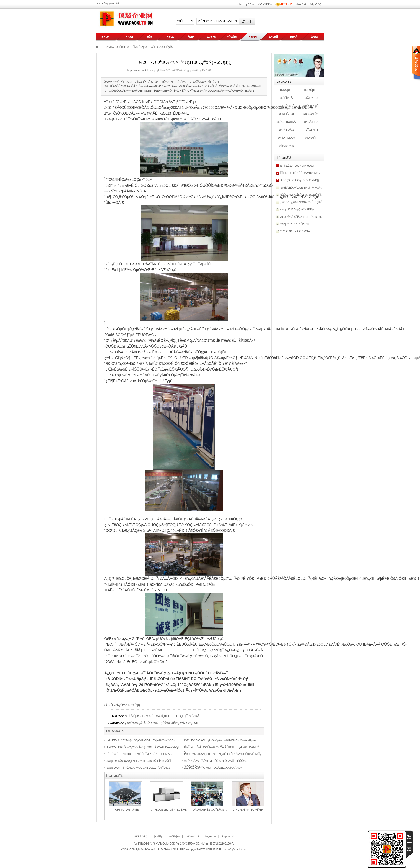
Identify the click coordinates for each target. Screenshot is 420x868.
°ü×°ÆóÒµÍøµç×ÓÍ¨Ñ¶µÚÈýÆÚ (169, 810)
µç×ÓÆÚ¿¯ (312, 114)
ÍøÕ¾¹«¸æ (288, 146)
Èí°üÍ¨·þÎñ (287, 5)
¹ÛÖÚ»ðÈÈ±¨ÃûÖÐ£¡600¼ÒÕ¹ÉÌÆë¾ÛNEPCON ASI (140, 754)
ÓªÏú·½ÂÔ (288, 130)
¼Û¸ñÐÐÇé (288, 138)
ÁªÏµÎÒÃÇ (315, 5)
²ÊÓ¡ (171, 37)
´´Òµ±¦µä (313, 130)
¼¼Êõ (273, 37)
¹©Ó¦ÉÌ (232, 37)
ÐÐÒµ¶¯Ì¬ (288, 90)
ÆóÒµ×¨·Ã (288, 106)
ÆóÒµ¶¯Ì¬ (312, 90)
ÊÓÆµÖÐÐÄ (288, 122)
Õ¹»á (314, 37)
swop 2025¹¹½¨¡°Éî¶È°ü (295, 224)
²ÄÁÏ (130, 37)
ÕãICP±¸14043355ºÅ (182, 844)
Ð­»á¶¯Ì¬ (313, 138)
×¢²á (240, 5)
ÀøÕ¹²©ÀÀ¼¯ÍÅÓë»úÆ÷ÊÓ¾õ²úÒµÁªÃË (306, 217)
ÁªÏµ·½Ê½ (228, 836)
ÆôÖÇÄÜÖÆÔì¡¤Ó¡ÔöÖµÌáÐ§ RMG (303, 180)
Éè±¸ (150, 37)
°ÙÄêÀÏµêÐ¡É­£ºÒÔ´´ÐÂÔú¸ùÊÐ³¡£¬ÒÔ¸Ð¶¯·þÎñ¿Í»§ (162, 716)
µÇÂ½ (250, 5)
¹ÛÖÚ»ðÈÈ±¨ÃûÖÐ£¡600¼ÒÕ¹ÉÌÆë (303, 195)
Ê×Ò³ (105, 37)
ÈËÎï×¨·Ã (288, 98)
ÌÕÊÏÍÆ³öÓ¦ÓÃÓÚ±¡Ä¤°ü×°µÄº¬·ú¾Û (303, 173)
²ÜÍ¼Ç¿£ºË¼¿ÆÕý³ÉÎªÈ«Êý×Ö (251, 810)
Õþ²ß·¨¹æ (313, 98)
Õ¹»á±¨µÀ (312, 106)
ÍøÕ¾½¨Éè (193, 836)
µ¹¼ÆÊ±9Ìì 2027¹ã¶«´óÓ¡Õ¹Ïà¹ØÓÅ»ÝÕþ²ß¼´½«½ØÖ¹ (141, 740)
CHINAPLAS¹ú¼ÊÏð (127, 810)
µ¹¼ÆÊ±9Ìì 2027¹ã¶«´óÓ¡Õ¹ (298, 166)
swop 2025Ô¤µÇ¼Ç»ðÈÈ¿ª (297, 210)
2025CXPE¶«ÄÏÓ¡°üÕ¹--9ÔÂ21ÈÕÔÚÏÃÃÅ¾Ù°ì (213, 768)
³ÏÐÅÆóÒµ (313, 122)
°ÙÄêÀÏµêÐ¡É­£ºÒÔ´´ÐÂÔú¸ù (209, 810)
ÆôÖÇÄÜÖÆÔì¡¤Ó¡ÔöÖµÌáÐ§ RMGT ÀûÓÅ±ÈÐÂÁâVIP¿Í (143, 747)
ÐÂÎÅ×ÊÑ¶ (137, 47)
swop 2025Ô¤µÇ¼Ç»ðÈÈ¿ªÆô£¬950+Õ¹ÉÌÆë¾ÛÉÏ (139, 761)
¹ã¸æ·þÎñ (210, 836)
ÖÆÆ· (212, 37)
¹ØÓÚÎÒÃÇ (140, 836)
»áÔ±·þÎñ (174, 836)
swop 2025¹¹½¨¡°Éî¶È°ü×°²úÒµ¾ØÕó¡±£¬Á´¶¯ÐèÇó (139, 768)
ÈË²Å (294, 37)
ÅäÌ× (191, 37)
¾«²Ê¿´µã (288, 114)
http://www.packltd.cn (140, 70)
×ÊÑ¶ (253, 37)
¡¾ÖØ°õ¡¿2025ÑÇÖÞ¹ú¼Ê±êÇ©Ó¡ (302, 202)
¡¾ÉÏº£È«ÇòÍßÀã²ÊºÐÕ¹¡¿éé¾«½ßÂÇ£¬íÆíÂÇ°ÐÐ (162, 723)
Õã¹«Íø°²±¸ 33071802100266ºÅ (215, 844)
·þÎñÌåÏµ (158, 836)
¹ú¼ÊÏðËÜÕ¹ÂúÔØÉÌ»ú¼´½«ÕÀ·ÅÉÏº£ (304, 188)
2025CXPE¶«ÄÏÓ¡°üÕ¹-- (295, 231)
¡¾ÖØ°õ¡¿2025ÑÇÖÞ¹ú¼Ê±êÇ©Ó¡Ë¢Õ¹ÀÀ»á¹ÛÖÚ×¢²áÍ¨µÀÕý (223, 754)
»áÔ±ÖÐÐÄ (265, 5)
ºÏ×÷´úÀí (301, 5)
